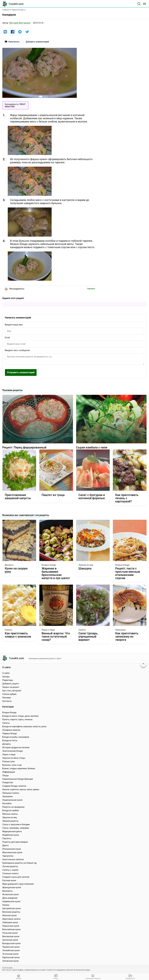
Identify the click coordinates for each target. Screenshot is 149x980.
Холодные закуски (11, 730)
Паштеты (7, 838)
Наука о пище (48, 630)
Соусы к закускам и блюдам (16, 824)
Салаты (8, 630)
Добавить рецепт (11, 684)
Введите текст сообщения (17, 350)
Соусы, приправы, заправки (16, 828)
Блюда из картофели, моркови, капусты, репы (24, 726)
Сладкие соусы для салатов (16, 877)
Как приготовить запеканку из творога (127, 637)
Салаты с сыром (10, 870)
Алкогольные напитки (13, 859)
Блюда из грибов (11, 810)
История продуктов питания (16, 747)
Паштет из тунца (53, 495)
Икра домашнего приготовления (18, 884)
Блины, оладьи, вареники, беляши (19, 768)
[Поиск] (139, 4)
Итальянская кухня (12, 849)
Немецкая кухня (10, 922)
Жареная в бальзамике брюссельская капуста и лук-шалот (56, 573)
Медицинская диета (12, 831)
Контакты (7, 701)
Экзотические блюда (13, 751)
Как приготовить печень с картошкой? (127, 498)
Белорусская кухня (11, 943)
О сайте (6, 673)
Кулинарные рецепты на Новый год (19, 863)
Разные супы (9, 761)
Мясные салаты (10, 814)
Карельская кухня (11, 957)
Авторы (6, 677)
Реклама (7, 698)
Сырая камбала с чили (92, 447)
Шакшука (85, 569)
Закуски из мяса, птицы (14, 758)
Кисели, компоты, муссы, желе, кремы (21, 789)
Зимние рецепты (10, 821)
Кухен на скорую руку (16, 570)
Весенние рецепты (11, 912)
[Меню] (144, 4)
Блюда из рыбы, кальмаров (16, 737)
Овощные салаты (11, 793)
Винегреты (8, 891)
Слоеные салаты (10, 873)
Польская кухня (10, 933)
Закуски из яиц (86, 565)
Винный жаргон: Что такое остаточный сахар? (56, 637)
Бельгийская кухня (11, 929)
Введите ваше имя (14, 325)
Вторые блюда (49, 565)
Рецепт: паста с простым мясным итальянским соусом (128, 573)
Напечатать (12, 42)
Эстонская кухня (10, 954)
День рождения (10, 898)
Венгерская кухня (11, 936)
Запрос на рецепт (11, 687)
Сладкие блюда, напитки (14, 786)
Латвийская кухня (11, 950)
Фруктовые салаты (11, 919)
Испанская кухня (11, 894)
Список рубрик (9, 694)
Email (7, 338)
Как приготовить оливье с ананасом (18, 635)
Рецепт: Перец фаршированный (24, 447)
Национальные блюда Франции (18, 779)
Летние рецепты (10, 866)
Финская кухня (10, 915)
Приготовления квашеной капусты (18, 497)
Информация (9, 772)
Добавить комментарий (37, 42)
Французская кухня (12, 887)
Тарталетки (8, 856)
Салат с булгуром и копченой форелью (92, 497)
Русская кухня (9, 880)
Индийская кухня (11, 835)
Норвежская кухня (11, 901)
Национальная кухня (12, 800)
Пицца (5, 775)
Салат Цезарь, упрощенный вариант (88, 637)
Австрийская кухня (12, 908)
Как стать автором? (12, 691)
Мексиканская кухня (12, 852)
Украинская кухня (11, 947)
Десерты (9, 565)
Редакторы (8, 680)
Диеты (6, 845)
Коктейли (7, 803)
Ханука (6, 905)
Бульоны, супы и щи (12, 765)
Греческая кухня (10, 940)
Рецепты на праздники (13, 807)
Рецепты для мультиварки (15, 842)
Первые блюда (10, 733)
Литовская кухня (10, 961)
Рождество (8, 782)
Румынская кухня (11, 926)
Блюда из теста (10, 740)
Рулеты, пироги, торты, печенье (17, 719)
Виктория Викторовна (20, 23)
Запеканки (120, 630)
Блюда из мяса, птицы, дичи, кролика (20, 716)
